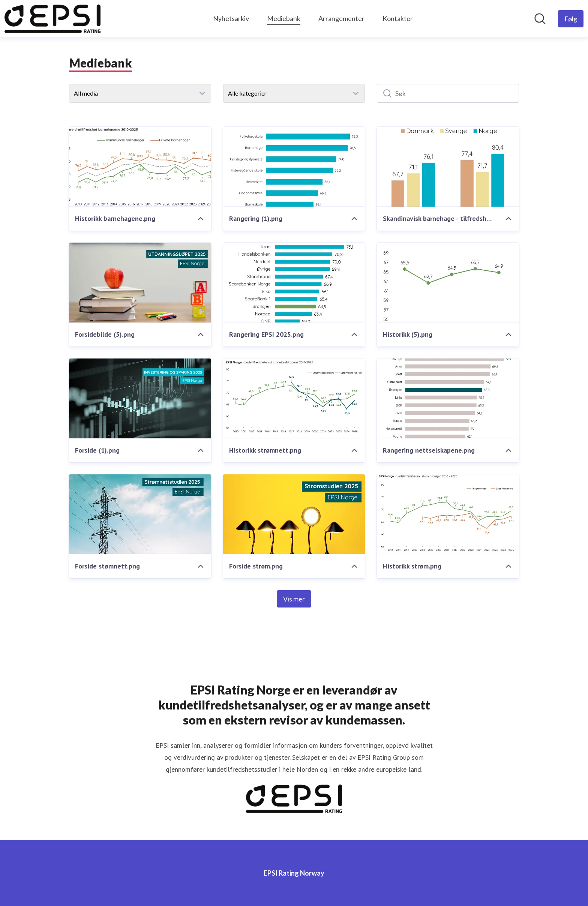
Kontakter (398, 18)
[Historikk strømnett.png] (294, 398)
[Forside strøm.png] (294, 514)
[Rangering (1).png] (294, 167)
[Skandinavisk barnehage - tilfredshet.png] (448, 167)
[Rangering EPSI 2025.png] (294, 283)
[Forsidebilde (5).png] (140, 283)
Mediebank (284, 17)
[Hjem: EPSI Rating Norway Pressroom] (52, 19)
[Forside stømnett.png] (140, 514)
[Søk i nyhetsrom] (540, 19)
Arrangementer (341, 18)
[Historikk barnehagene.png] (140, 167)
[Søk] (448, 93)
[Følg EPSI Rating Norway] (571, 19)
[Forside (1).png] (140, 398)
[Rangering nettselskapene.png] (448, 398)
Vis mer (294, 599)
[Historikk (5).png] (448, 283)
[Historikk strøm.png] (448, 514)
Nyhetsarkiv (231, 18)
